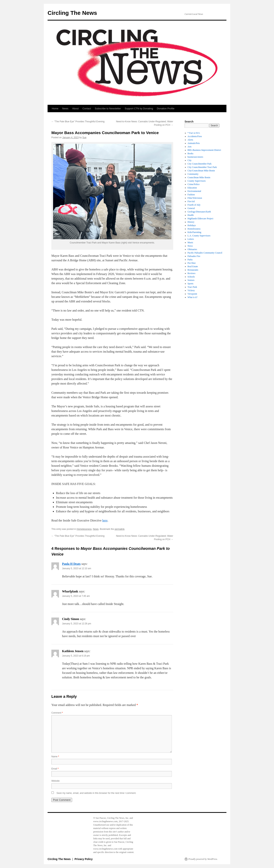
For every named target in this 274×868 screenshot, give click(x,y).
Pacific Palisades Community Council (205, 253)
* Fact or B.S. (194, 133)
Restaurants (193, 270)
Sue (84, 138)
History (191, 222)
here (105, 520)
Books (191, 153)
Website (55, 781)
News (65, 108)
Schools (191, 277)
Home (55, 108)
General (191, 208)
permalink (119, 529)
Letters (191, 239)
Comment (57, 713)
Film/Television (195, 198)
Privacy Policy (84, 859)
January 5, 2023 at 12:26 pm (77, 624)
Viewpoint (192, 294)
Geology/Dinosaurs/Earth (199, 212)
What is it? (193, 297)
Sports (191, 284)
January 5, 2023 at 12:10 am (77, 568)
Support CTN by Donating (139, 108)
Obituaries (192, 249)
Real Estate (193, 266)
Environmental (194, 191)
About (75, 108)
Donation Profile (166, 108)
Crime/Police (194, 184)
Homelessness (84, 529)
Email (55, 769)
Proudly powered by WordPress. (203, 859)
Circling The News (72, 13)
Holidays (192, 225)
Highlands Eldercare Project (200, 219)
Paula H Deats (71, 564)
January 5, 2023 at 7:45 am (76, 596)
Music (190, 242)
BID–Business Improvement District (204, 150)
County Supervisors (197, 181)
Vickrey (191, 290)
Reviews (192, 273)
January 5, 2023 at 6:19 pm (76, 656)
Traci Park (192, 287)
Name (55, 757)
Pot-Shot (192, 263)
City (190, 160)
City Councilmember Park (200, 164)
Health (191, 215)
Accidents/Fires (195, 136)
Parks (190, 260)
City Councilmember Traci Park (202, 167)
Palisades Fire (194, 256)
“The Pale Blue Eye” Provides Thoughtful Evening (78, 122)
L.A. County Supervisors (199, 236)
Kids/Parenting (194, 232)
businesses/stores (195, 157)
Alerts (190, 140)
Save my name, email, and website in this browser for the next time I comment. (96, 793)
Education (192, 188)
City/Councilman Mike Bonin (201, 171)
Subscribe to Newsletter (108, 108)
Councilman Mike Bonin (199, 177)
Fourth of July (194, 205)
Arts (190, 147)
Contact (87, 108)
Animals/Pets (194, 143)
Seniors (191, 280)
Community (193, 174)
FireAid (191, 201)
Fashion (191, 195)
